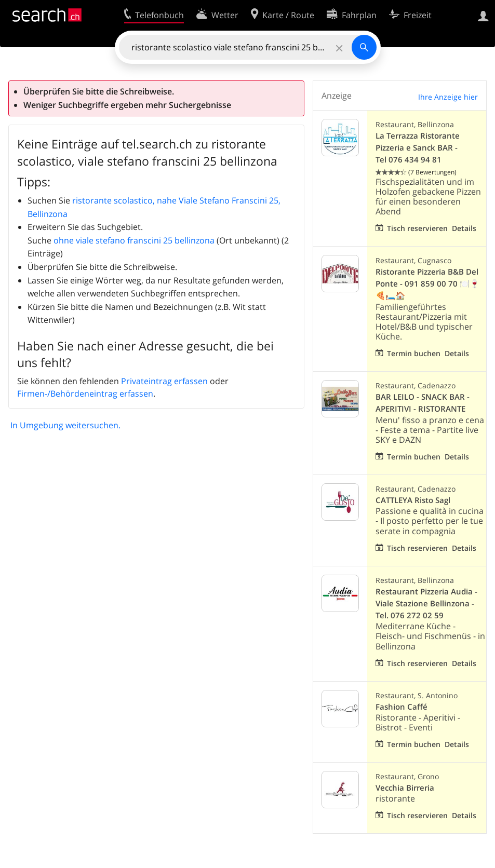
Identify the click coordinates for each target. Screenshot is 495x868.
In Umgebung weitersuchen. (65, 425)
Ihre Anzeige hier (448, 97)
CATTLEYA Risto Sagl (413, 500)
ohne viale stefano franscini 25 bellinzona (134, 240)
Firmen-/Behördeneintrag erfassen (85, 394)
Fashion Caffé (402, 707)
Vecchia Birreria (405, 788)
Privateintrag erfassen (164, 381)
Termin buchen (414, 353)
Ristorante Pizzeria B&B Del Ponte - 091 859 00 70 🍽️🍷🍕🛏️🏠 (427, 284)
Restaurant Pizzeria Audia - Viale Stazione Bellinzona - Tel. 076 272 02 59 (426, 603)
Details (464, 228)
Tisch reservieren (417, 228)
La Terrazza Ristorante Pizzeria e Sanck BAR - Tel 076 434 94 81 (418, 148)
